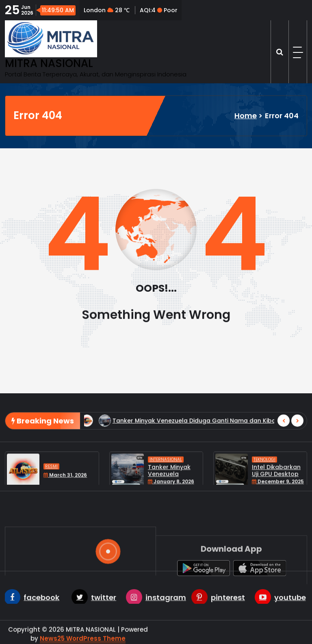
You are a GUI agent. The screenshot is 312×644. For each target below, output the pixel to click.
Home (246, 116)
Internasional (166, 482)
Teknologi (264, 482)
